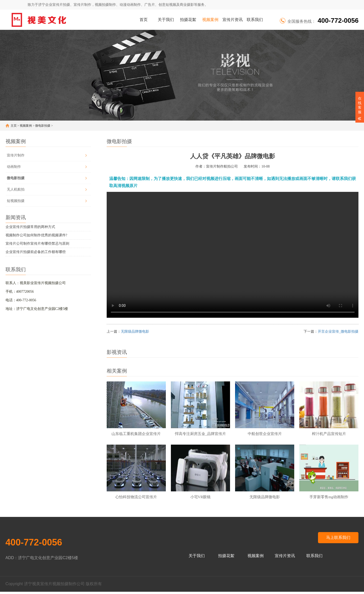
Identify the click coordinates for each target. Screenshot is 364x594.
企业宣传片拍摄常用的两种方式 (30, 227)
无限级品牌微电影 (135, 332)
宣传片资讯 (233, 20)
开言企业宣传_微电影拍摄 (338, 332)
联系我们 (255, 20)
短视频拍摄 (16, 201)
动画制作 (14, 167)
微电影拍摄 (43, 126)
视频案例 (210, 20)
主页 (14, 126)
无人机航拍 (16, 189)
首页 (144, 20)
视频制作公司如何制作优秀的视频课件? (36, 235)
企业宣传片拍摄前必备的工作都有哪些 (36, 252)
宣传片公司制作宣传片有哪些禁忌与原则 (37, 244)
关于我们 (166, 20)
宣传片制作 (16, 155)
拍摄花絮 (188, 20)
